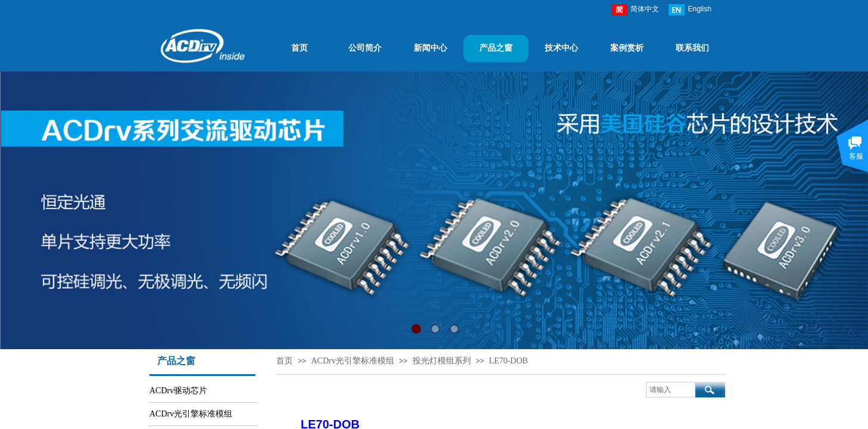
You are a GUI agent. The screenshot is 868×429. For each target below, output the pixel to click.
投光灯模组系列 (442, 361)
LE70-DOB (508, 361)
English (690, 10)
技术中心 (561, 48)
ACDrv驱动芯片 (178, 391)
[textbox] (671, 390)
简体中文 (635, 10)
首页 (299, 48)
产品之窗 (496, 48)
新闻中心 (430, 48)
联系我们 (692, 48)
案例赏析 (627, 48)
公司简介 (365, 48)
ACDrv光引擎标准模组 (353, 361)
